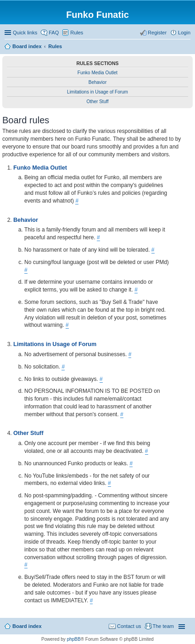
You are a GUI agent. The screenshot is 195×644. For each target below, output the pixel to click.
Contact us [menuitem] (129, 626)
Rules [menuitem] (77, 33)
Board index (27, 626)
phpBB (74, 639)
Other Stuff (97, 102)
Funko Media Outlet (97, 73)
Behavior (97, 82)
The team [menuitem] (163, 626)
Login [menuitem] (184, 33)
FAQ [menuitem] (54, 33)
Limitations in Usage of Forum (97, 92)
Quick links (25, 33)
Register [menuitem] (157, 33)
